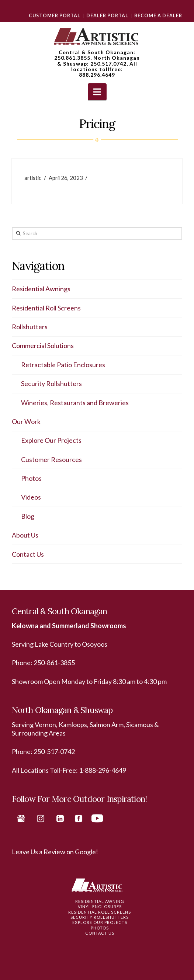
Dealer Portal (107, 16)
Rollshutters (30, 327)
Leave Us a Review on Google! (55, 852)
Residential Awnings (41, 289)
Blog (28, 516)
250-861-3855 (54, 663)
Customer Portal (55, 16)
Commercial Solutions (43, 345)
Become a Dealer (158, 16)
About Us (25, 535)
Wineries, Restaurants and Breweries (75, 403)
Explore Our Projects (51, 440)
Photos (31, 478)
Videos (31, 497)
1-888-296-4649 (103, 770)
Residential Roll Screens (46, 308)
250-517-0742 (54, 751)
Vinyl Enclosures (100, 906)
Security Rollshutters (51, 383)
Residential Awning (100, 901)
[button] (97, 92)
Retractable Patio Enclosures (63, 365)
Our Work (26, 421)
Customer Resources (51, 459)
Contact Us (28, 554)
